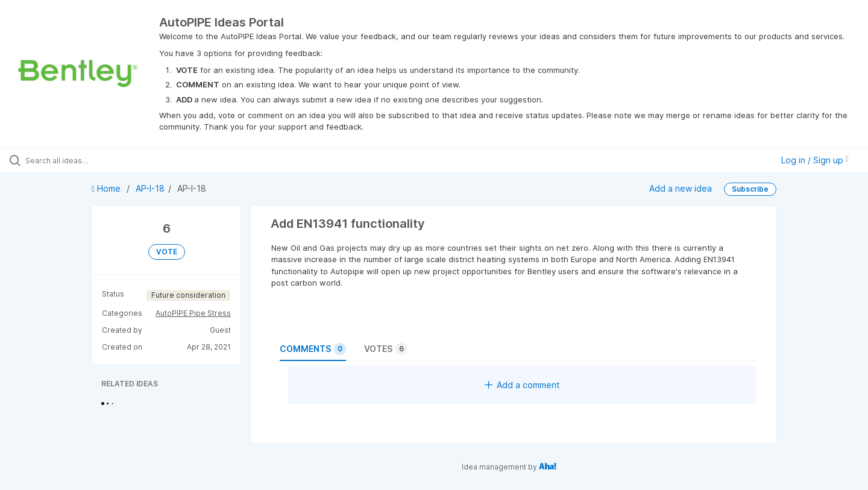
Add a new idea (681, 188)
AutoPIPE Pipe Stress (193, 313)
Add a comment (522, 385)
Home (107, 188)
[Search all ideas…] (102, 160)
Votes (386, 349)
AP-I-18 (150, 188)
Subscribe (750, 189)
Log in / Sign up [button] (815, 160)
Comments (313, 349)
